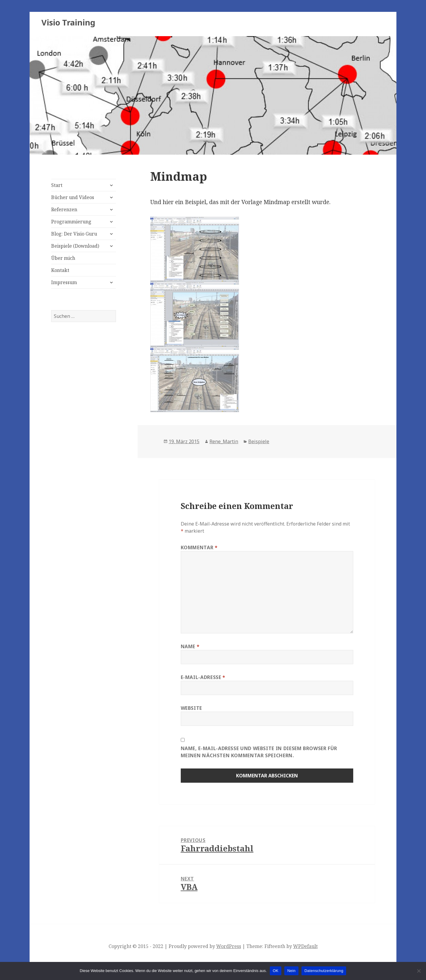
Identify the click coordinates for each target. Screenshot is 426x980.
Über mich (63, 258)
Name (190, 646)
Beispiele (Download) (75, 246)
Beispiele (259, 441)
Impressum (64, 282)
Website (191, 708)
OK (276, 971)
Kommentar (199, 547)
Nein (291, 971)
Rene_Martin (224, 441)
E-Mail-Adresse (203, 677)
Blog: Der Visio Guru (74, 234)
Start (57, 185)
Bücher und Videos (73, 197)
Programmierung (71, 222)
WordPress (229, 946)
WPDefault (305, 946)
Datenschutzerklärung (324, 971)
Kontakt (60, 270)
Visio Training (68, 22)
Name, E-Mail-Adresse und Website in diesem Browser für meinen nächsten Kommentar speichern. (259, 752)
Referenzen (64, 209)
